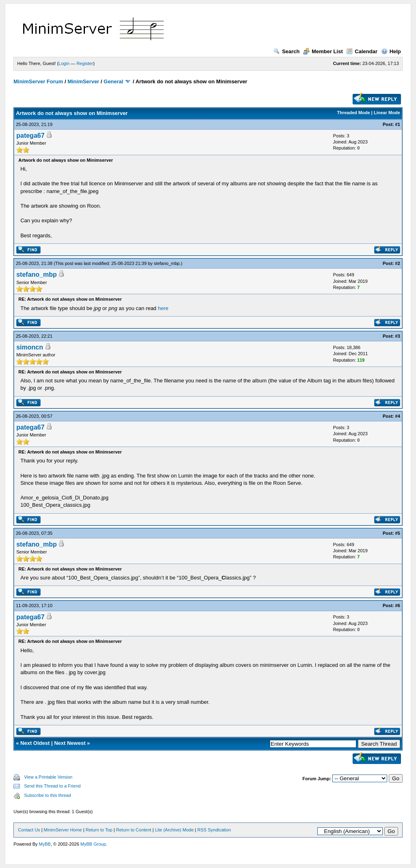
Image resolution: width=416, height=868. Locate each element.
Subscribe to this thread (48, 795)
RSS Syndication (214, 830)
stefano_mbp (167, 263)
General (113, 81)
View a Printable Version (48, 777)
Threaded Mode (354, 113)
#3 (398, 336)
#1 (398, 124)
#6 (398, 605)
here (163, 308)
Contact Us (29, 830)
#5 (398, 533)
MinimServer (83, 81)
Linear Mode (387, 113)
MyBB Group (93, 844)
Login (64, 63)
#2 (398, 263)
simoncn (30, 347)
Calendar (362, 51)
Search (286, 51)
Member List (323, 51)
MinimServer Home (63, 830)
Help (391, 51)
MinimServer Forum (38, 81)
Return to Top (99, 830)
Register (85, 63)
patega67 (30, 136)
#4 (398, 416)
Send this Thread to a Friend (52, 786)
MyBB (45, 844)
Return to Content (134, 830)
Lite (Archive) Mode (174, 830)
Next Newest (70, 743)
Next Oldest (35, 743)
